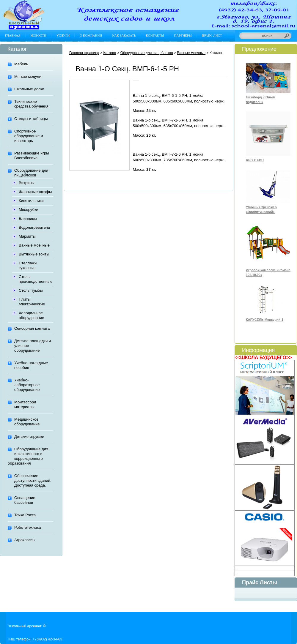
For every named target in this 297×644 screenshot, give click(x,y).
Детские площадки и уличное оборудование (33, 346)
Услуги (63, 35)
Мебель (21, 64)
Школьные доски (29, 89)
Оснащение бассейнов (25, 500)
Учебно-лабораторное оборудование (27, 385)
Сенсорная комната (32, 328)
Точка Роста (25, 515)
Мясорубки (29, 210)
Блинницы (28, 218)
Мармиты (27, 236)
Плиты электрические (32, 302)
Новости (38, 35)
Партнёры (183, 35)
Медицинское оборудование (27, 422)
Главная (13, 35)
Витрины (27, 183)
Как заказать (124, 35)
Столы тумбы (31, 290)
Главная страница (84, 53)
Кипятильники (31, 201)
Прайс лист (212, 35)
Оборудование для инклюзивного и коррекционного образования (28, 456)
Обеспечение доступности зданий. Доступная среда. (33, 480)
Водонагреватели (34, 227)
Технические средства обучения (31, 104)
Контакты (155, 35)
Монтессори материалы (25, 404)
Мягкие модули (28, 76)
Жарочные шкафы (35, 192)
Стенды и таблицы (31, 119)
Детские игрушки (29, 437)
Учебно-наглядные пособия (31, 365)
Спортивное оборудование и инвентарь (29, 136)
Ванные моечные (34, 245)
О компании (91, 35)
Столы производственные (36, 279)
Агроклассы (25, 540)
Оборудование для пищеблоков (31, 173)
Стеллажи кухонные (28, 265)
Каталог (110, 53)
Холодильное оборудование (32, 315)
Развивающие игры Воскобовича (32, 156)
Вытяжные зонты (34, 254)
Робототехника (27, 527)
